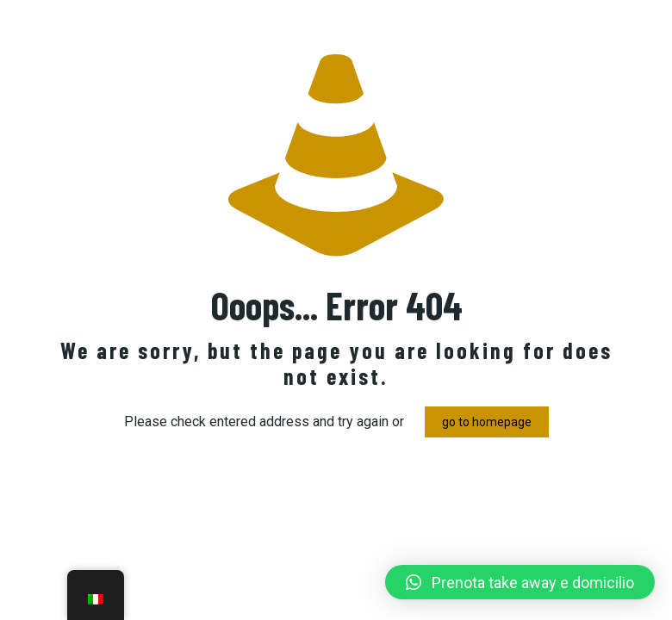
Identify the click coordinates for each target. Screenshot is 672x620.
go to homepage (487, 422)
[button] (520, 582)
